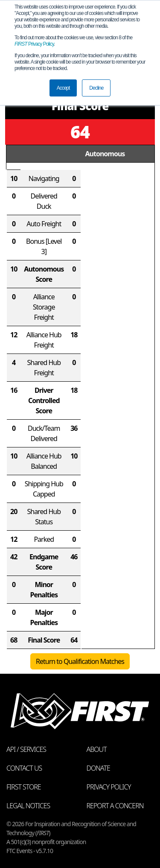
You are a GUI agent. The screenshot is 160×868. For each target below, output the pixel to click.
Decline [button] (96, 88)
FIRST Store (24, 787)
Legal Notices (28, 806)
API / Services (26, 749)
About (97, 749)
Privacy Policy (34, 44)
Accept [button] (63, 88)
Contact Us (24, 768)
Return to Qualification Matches (80, 661)
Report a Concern (115, 806)
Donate (98, 768)
